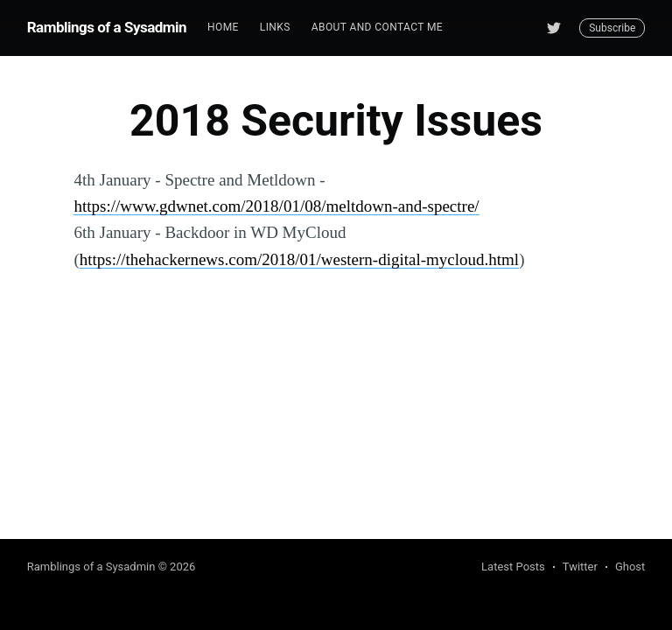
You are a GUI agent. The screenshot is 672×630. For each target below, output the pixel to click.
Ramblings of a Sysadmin (107, 27)
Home (223, 27)
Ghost (630, 567)
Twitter (580, 567)
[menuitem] (223, 28)
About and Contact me (377, 27)
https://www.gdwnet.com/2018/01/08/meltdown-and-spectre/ (276, 206)
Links (275, 27)
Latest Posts (513, 567)
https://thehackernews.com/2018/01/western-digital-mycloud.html (299, 259)
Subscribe (612, 28)
